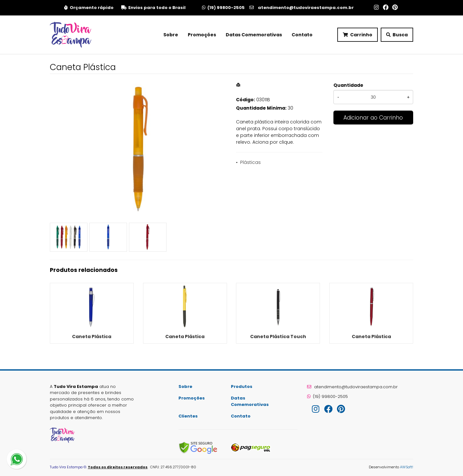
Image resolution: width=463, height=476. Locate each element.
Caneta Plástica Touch (278, 337)
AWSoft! (407, 467)
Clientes (188, 416)
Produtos (242, 386)
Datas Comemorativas (254, 35)
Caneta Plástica (92, 337)
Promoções (202, 35)
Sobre (171, 35)
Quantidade (348, 85)
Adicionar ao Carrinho (373, 118)
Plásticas (250, 162)
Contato (302, 35)
